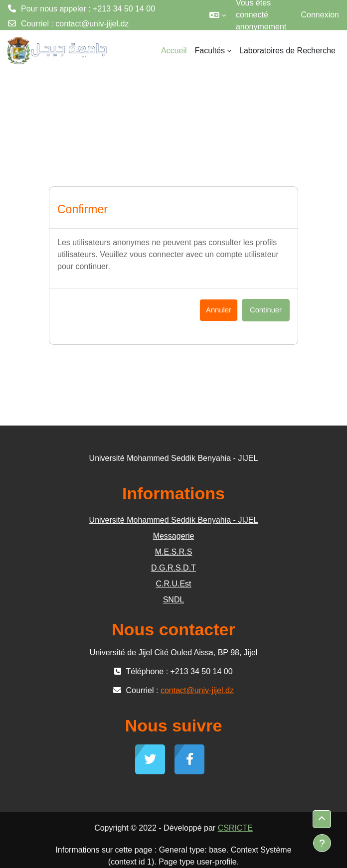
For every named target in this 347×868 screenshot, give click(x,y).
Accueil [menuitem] (174, 51)
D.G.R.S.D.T (173, 568)
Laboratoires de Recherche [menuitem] (287, 51)
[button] (218, 15)
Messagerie (174, 536)
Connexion (320, 15)
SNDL (174, 600)
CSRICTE (235, 828)
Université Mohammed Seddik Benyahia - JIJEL (174, 520)
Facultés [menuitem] (210, 51)
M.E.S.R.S (174, 552)
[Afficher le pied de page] (322, 843)
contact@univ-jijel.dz (92, 24)
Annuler (219, 310)
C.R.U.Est (173, 584)
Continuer (266, 310)
